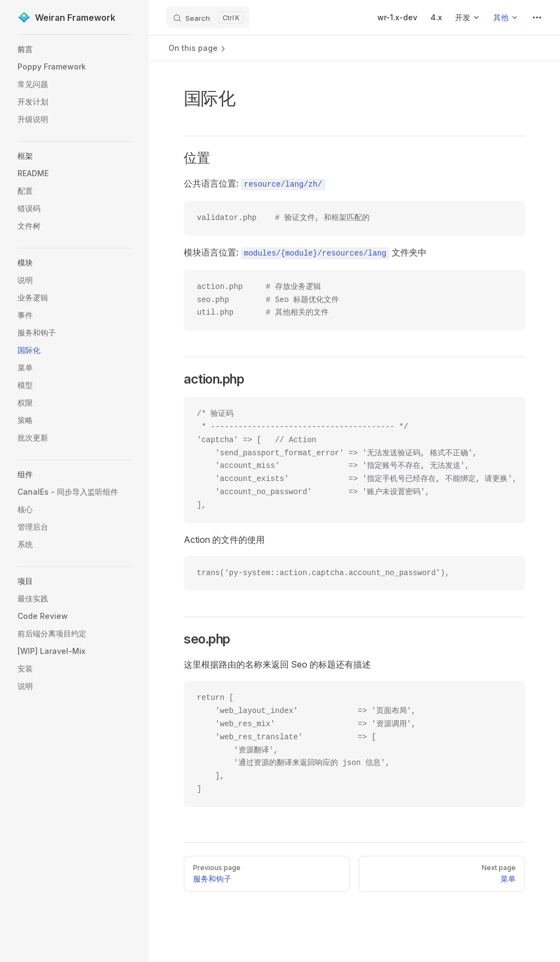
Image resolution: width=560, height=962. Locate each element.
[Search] (208, 18)
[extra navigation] (537, 18)
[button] (74, 49)
